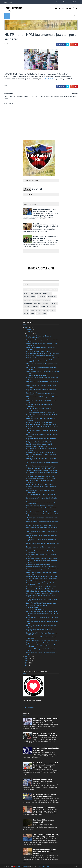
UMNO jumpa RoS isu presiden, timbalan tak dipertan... (41, 347)
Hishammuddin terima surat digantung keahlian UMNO (42, 457)
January (29, 332)
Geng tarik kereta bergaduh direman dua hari (41, 451)
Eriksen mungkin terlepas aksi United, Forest (41, 477)
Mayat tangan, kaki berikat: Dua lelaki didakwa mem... (41, 554)
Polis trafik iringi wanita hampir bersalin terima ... (42, 423)
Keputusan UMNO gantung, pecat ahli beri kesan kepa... (42, 433)
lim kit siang (28, 302)
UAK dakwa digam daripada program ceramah (41, 579)
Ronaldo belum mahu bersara (44, 222)
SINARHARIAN (35, 79)
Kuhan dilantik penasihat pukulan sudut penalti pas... (42, 652)
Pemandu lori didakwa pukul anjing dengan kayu (42, 565)
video (32, 312)
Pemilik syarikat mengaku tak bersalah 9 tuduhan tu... (42, 527)
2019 (27, 661)
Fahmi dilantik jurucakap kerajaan (37, 445)
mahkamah (38, 302)
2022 (27, 655)
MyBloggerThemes (41, 865)
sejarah (46, 309)
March (29, 328)
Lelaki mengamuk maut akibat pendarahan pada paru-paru (42, 343)
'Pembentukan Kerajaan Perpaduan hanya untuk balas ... (42, 613)
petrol (53, 305)
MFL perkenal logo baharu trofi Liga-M (39, 440)
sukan (53, 309)
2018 (27, 663)
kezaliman (27, 299)
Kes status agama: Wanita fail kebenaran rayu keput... (41, 418)
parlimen (54, 302)
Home (60, 2)
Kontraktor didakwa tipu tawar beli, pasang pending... (40, 480)
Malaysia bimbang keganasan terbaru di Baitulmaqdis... (39, 628)
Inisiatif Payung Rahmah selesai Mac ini (39, 443)
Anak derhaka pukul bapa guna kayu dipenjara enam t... (41, 454)
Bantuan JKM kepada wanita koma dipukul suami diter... (42, 377)
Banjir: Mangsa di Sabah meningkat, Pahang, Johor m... (42, 617)
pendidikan (35, 305)
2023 (27, 326)
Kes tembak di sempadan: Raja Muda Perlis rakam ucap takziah (45, 733)
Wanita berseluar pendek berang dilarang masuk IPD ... (42, 535)
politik (26, 309)
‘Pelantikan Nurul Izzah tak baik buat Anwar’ (40, 466)
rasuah (39, 309)
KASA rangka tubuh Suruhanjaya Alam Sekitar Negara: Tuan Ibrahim (45, 850)
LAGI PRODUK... (28, 706)
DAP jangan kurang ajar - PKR (44, 806)
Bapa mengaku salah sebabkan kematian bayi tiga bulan (42, 426)
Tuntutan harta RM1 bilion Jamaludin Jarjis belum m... (42, 461)
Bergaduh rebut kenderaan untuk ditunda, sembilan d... (40, 550)
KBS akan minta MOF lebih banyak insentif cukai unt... (42, 396)
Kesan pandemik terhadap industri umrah (40, 587)
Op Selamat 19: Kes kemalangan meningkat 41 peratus (41, 448)
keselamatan (52, 295)
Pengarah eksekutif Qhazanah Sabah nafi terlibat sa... (42, 497)
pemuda (26, 305)
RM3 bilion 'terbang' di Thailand (36, 603)
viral (38, 312)
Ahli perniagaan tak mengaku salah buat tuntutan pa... (42, 517)
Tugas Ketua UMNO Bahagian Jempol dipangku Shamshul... (42, 560)
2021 (27, 657)
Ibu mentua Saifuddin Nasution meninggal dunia (42, 610)
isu (50, 292)
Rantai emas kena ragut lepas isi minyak (39, 421)
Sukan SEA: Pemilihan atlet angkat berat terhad (42, 557)
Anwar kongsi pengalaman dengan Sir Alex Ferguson (40, 359)
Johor (33, 295)
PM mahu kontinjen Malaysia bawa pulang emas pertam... (42, 414)
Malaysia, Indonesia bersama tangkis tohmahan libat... (42, 388)
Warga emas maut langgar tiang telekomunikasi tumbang (42, 644)
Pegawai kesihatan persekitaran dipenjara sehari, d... (42, 513)
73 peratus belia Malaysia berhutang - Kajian (41, 475)
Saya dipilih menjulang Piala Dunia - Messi (40, 592)
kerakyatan (42, 295)
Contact (76, 2)
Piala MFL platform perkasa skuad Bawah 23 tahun (43, 356)
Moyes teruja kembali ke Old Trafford (38, 563)
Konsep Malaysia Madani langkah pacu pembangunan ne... (39, 335)
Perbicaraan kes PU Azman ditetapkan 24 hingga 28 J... (42, 521)
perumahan (44, 305)
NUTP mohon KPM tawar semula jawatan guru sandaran (41, 367)
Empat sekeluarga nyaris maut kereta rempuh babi (43, 639)
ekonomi (38, 292)
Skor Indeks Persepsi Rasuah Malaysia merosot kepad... (42, 531)
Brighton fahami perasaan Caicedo (37, 641)
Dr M (25, 292)
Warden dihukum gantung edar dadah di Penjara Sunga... (42, 385)
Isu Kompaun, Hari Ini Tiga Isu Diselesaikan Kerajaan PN (44, 794)
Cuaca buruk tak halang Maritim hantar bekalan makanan (41, 572)
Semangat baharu (32, 606)
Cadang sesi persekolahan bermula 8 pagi (40, 483)
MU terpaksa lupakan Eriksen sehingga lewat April (43, 352)
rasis (32, 309)
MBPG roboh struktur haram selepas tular (40, 464)
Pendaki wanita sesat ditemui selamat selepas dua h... (43, 542)
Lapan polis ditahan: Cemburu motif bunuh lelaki (42, 575)
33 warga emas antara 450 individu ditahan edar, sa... (42, 507)
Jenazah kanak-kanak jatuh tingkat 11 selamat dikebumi (41, 636)
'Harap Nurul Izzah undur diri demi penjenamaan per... (42, 363)
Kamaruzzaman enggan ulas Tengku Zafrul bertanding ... (40, 582)
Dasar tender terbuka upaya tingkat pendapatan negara (42, 339)
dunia (31, 292)
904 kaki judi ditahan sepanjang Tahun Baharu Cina (43, 589)
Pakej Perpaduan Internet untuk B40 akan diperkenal (40, 490)
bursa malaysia (47, 289)
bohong (37, 289)
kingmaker (36, 299)
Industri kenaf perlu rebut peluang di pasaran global (41, 625)
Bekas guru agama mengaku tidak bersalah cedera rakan (42, 568)
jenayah (26, 295)
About (68, 2)
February (30, 330)
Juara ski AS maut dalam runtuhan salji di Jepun (41, 469)
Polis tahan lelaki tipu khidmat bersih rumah (40, 504)
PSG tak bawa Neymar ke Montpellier (38, 350)
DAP (56, 289)
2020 (27, 659)
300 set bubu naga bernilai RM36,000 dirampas (41, 577)
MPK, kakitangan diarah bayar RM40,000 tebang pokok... (42, 472)
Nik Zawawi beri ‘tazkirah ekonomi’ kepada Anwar (43, 779)
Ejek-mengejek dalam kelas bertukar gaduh (40, 354)
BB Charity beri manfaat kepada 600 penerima (41, 585)
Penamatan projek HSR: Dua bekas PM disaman (42, 524)
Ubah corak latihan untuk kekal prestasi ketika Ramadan (45, 209)
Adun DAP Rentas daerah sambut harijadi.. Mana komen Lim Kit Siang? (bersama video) (46, 763)
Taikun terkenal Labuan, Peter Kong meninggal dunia (41, 598)
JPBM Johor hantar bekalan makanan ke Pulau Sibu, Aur (41, 437)
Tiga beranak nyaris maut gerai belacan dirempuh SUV (42, 430)
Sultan (26, 312)
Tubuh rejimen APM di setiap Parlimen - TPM (41, 411)
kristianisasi (46, 299)
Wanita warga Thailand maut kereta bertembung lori (42, 381)
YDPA (44, 312)
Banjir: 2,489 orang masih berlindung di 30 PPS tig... (41, 400)
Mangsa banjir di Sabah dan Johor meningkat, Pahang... (41, 595)
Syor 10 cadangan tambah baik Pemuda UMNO (41, 510)
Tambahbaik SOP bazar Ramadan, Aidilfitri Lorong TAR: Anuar (46, 834)
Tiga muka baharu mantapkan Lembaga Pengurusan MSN (39, 408)
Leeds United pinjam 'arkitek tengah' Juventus (41, 601)
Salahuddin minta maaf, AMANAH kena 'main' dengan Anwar (46, 718)
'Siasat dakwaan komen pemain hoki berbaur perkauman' (41, 493)
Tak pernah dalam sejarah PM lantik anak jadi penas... (41, 648)
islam (45, 292)
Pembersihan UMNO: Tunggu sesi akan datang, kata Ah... (42, 632)
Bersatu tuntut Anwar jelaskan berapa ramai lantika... (41, 546)
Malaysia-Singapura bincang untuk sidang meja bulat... (41, 486)
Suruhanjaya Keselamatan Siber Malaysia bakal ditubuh (41, 539)
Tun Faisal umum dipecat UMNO (37, 374)
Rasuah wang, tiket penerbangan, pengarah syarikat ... (40, 392)
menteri (46, 302)
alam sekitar (28, 289)
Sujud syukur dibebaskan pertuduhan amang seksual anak (41, 501)
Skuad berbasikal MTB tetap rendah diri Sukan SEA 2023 (43, 371)
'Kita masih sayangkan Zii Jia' (36, 608)
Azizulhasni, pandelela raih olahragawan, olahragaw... (39, 404)
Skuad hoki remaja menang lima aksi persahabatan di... (42, 621)
